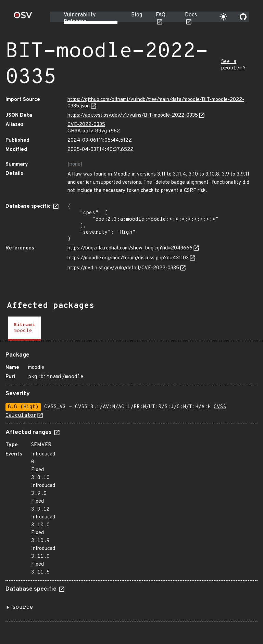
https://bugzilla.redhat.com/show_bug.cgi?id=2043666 (130, 248)
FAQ (161, 15)
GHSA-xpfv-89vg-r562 (94, 131)
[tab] (24, 329)
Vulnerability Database (80, 18)
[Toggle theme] (223, 17)
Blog (137, 15)
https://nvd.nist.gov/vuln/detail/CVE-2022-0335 (123, 268)
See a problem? (233, 65)
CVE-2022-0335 (86, 125)
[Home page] (23, 17)
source (23, 607)
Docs (191, 15)
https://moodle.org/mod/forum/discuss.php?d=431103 (128, 258)
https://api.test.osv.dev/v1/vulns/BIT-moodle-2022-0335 (133, 115)
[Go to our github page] (243, 17)
